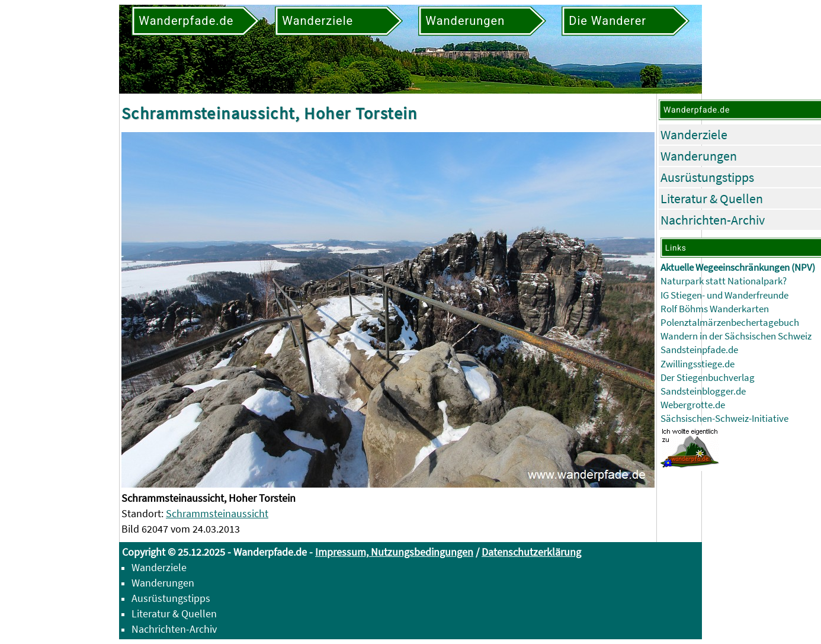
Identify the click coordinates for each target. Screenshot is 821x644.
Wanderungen (699, 156)
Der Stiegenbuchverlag (708, 378)
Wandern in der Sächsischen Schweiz (736, 336)
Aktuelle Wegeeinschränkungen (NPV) (738, 267)
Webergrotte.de (693, 405)
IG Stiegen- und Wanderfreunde (724, 295)
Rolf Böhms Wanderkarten (715, 309)
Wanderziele (694, 134)
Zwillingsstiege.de (697, 364)
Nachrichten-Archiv (713, 220)
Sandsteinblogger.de (703, 391)
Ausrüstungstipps (707, 177)
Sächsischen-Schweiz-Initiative (724, 419)
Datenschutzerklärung (531, 552)
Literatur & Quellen (712, 198)
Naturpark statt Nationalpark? (724, 281)
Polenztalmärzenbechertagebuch (730, 323)
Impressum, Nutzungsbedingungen (394, 552)
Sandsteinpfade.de (699, 350)
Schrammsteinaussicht (217, 513)
